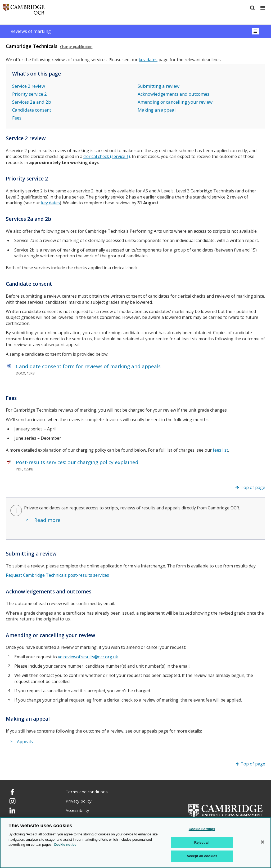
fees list (220, 450)
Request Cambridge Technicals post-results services (57, 575)
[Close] (263, 842)
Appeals (25, 742)
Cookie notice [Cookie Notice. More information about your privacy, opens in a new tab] (65, 845)
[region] (135, 843)
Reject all (202, 842)
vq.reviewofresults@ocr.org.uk (88, 657)
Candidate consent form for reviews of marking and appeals (88, 366)
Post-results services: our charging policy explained (77, 462)
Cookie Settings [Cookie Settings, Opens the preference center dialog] (202, 829)
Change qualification (76, 47)
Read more (47, 520)
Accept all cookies (202, 856)
